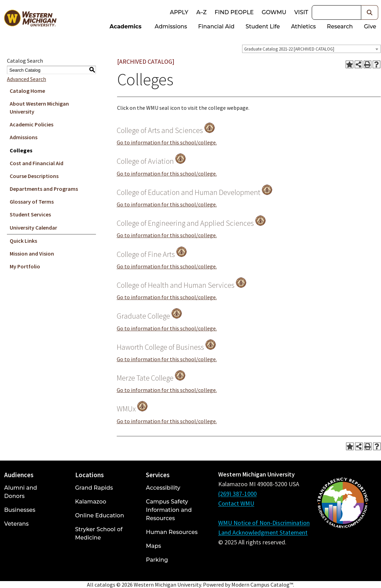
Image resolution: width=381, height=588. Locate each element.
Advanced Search (26, 79)
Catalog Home (27, 91)
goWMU (274, 12)
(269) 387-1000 (237, 494)
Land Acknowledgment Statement (263, 532)
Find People (234, 12)
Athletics (303, 26)
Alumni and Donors (21, 492)
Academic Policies (32, 124)
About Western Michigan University (39, 108)
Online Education (100, 515)
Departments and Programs (44, 189)
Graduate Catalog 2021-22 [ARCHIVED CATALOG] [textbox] (289, 49)
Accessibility (163, 488)
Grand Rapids (94, 488)
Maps (153, 546)
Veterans (16, 524)
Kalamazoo (91, 502)
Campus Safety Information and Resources (169, 510)
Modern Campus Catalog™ (262, 585)
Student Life (263, 26)
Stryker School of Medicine (99, 533)
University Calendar (33, 228)
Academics (125, 26)
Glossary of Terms (32, 202)
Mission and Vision (32, 253)
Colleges (21, 150)
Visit (301, 12)
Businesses (20, 510)
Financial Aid (216, 26)
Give (370, 26)
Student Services (30, 214)
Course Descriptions (34, 176)
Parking (157, 560)
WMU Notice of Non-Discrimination (264, 523)
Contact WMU (236, 503)
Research (340, 26)
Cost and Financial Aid (37, 163)
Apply (179, 12)
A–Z (202, 12)
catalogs (105, 585)
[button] (370, 12)
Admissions (171, 26)
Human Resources (172, 532)
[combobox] (311, 49)
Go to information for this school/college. (167, 142)
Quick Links (23, 241)
